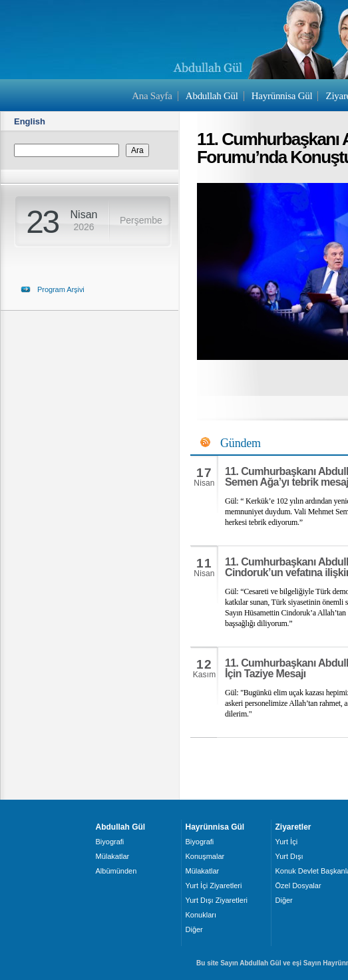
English (30, 121)
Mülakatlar (113, 856)
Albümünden (116, 871)
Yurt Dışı (289, 856)
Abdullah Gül (212, 96)
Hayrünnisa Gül (282, 96)
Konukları (201, 915)
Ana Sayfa (152, 96)
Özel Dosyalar (298, 886)
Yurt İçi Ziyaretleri (214, 886)
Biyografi (110, 842)
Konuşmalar (205, 856)
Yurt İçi (287, 842)
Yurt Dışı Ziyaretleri (217, 900)
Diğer (194, 929)
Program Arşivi (61, 289)
